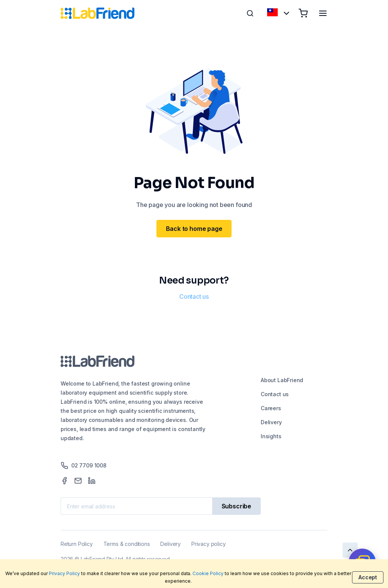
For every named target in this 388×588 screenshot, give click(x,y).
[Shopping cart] (303, 13)
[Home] (98, 13)
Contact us (194, 296)
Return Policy (77, 544)
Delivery (271, 422)
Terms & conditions (127, 544)
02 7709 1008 (84, 466)
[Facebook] (64, 481)
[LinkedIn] (92, 481)
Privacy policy (208, 544)
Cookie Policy (208, 573)
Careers (271, 408)
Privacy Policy (64, 573)
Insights (271, 436)
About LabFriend (282, 380)
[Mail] (78, 481)
